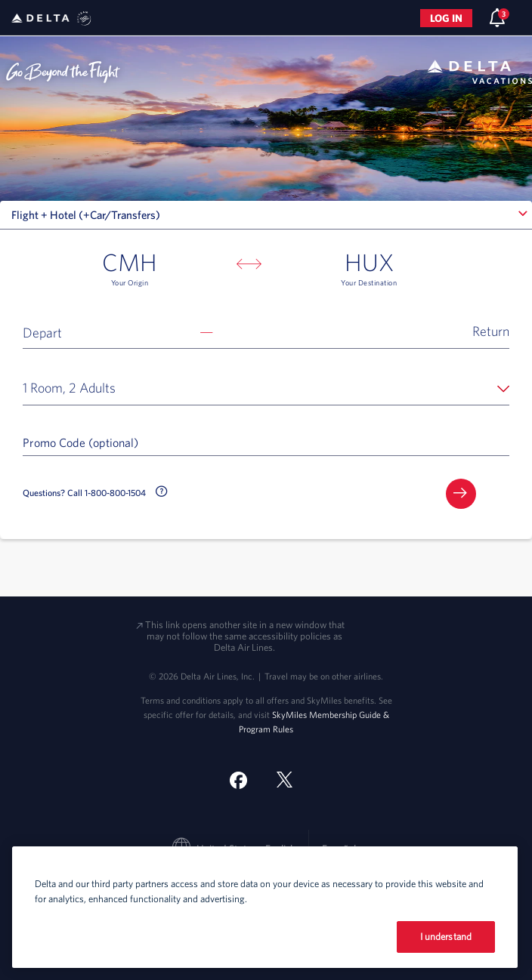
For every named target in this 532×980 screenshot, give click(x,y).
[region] (265, 907)
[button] (266, 331)
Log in (446, 18)
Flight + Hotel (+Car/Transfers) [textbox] (86, 215)
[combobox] (266, 215)
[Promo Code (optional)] (266, 442)
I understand (446, 937)
